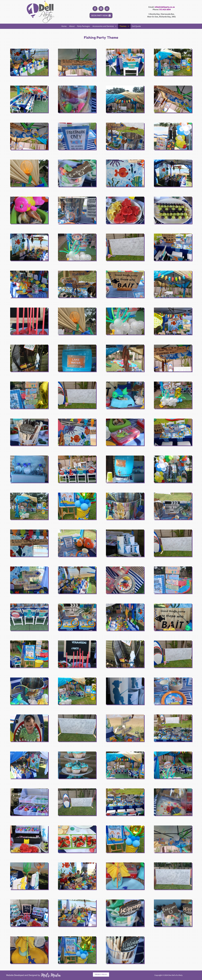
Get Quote (136, 26)
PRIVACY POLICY (101, 974)
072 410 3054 (165, 9)
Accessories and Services (105, 26)
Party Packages (84, 26)
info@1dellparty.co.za (165, 7)
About (72, 26)
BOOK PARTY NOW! (100, 15)
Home (64, 26)
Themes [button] (124, 26)
